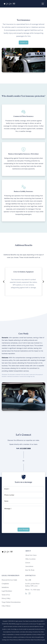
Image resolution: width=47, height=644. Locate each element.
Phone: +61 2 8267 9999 (33, 590)
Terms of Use (6, 595)
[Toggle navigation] (43, 4)
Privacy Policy (6, 598)
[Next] (43, 282)
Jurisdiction (5, 587)
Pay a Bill (28, 580)
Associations (29, 566)
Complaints (5, 584)
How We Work (30, 570)
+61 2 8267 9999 (25, 449)
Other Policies (6, 606)
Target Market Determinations (11, 602)
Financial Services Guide (9, 580)
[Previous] (4, 282)
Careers (28, 563)
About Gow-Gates (31, 555)
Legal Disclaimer (7, 591)
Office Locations (30, 559)
